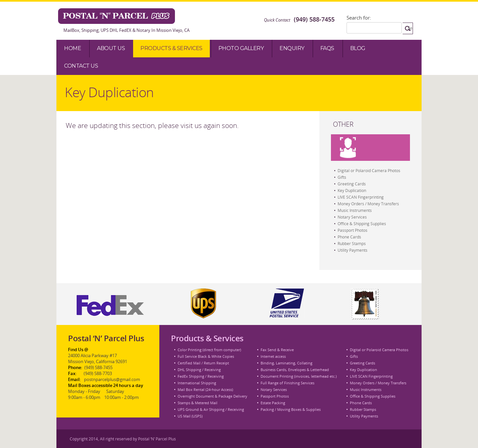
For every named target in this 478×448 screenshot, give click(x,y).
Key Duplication (352, 190)
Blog (358, 48)
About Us (111, 48)
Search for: (359, 18)
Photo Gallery (241, 48)
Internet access (273, 356)
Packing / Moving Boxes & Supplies (291, 409)
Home (73, 48)
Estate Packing (273, 403)
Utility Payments (353, 250)
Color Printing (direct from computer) (209, 350)
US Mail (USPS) (190, 416)
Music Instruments (355, 210)
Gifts (342, 177)
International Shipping (197, 383)
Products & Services (171, 48)
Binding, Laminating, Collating (286, 363)
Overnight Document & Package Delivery (212, 396)
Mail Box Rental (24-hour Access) (205, 389)
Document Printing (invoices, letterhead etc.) (299, 376)
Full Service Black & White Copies (206, 356)
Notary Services (352, 217)
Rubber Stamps (352, 243)
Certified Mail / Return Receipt (203, 363)
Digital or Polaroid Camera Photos (369, 170)
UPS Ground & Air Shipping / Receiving (211, 409)
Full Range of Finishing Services (287, 383)
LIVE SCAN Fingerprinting (361, 197)
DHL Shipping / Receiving (199, 370)
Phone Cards (349, 237)
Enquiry (292, 48)
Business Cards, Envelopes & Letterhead (295, 370)
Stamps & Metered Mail (198, 403)
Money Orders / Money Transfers (368, 204)
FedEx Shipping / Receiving (201, 376)
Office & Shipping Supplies (362, 224)
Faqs (327, 48)
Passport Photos (353, 230)
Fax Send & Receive (277, 350)
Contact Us (81, 66)
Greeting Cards (352, 184)
